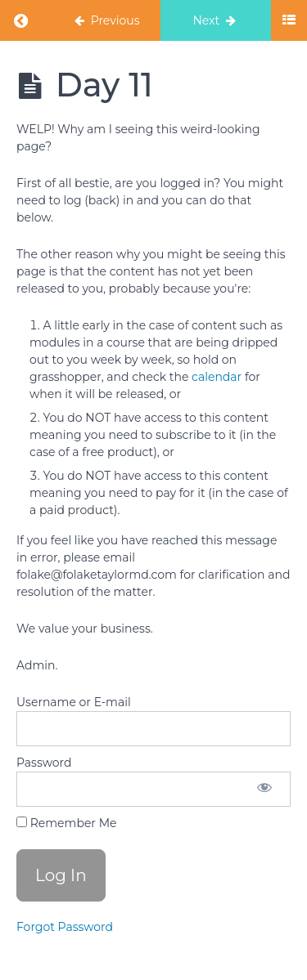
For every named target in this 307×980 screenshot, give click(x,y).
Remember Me (66, 823)
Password (44, 763)
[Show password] (264, 789)
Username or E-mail (74, 702)
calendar (217, 377)
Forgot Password (65, 927)
